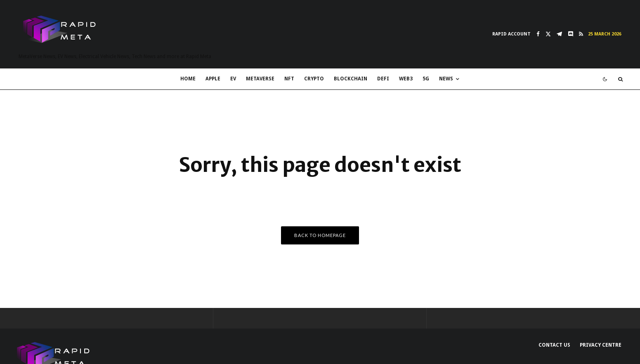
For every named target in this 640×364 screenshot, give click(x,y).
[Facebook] (538, 34)
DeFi (383, 79)
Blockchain (351, 79)
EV (233, 79)
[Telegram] (559, 34)
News (446, 79)
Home (188, 79)
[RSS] (581, 34)
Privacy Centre (601, 345)
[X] (548, 34)
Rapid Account (511, 34)
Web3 (406, 79)
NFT (289, 79)
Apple (213, 79)
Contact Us (554, 345)
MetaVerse (260, 79)
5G (426, 79)
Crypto (314, 79)
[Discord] (570, 34)
